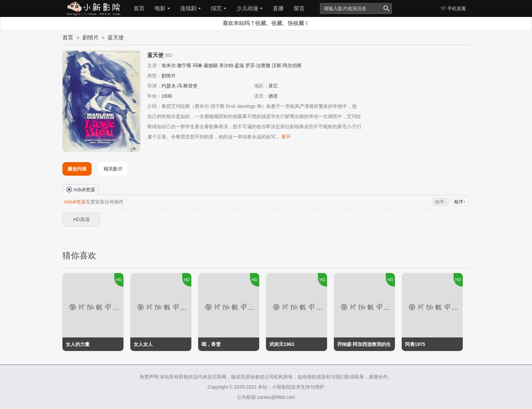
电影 (162, 8)
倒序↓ (441, 202)
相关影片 (113, 169)
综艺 (219, 8)
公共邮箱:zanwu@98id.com (266, 397)
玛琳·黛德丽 (205, 65)
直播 (278, 8)
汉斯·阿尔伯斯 (287, 65)
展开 (286, 137)
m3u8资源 (81, 189)
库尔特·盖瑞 (232, 65)
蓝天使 (116, 37)
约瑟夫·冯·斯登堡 (179, 86)
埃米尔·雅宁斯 (176, 65)
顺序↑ (460, 202)
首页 (139, 8)
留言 (299, 8)
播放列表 (77, 169)
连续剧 (191, 8)
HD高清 (81, 219)
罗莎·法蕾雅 (258, 65)
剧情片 (91, 37)
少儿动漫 (250, 8)
